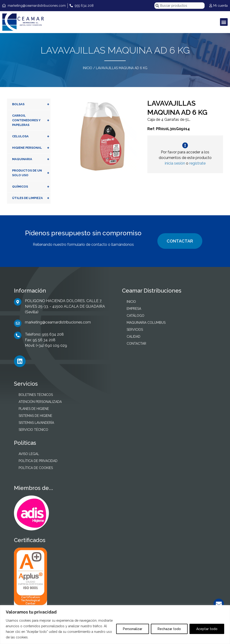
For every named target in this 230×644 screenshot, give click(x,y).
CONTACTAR (180, 241)
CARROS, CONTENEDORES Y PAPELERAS (31, 120)
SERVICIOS (135, 330)
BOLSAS (31, 104)
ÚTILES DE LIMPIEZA (31, 198)
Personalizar (133, 629)
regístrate (197, 163)
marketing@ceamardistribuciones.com (58, 322)
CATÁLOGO (135, 316)
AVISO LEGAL (29, 454)
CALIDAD (134, 337)
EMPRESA (134, 309)
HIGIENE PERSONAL (31, 148)
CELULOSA (31, 136)
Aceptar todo (207, 629)
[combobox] (179, 6)
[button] (224, 22)
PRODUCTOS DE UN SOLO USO (31, 173)
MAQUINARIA (31, 159)
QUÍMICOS (31, 187)
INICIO (88, 68)
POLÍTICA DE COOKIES (36, 468)
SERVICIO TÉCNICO (33, 430)
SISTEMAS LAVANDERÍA (36, 423)
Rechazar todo (169, 629)
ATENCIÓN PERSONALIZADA (40, 402)
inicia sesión (175, 163)
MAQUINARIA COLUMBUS (146, 323)
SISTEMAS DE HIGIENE (35, 416)
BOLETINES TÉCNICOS (36, 395)
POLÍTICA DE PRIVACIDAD (38, 461)
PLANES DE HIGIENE (34, 409)
